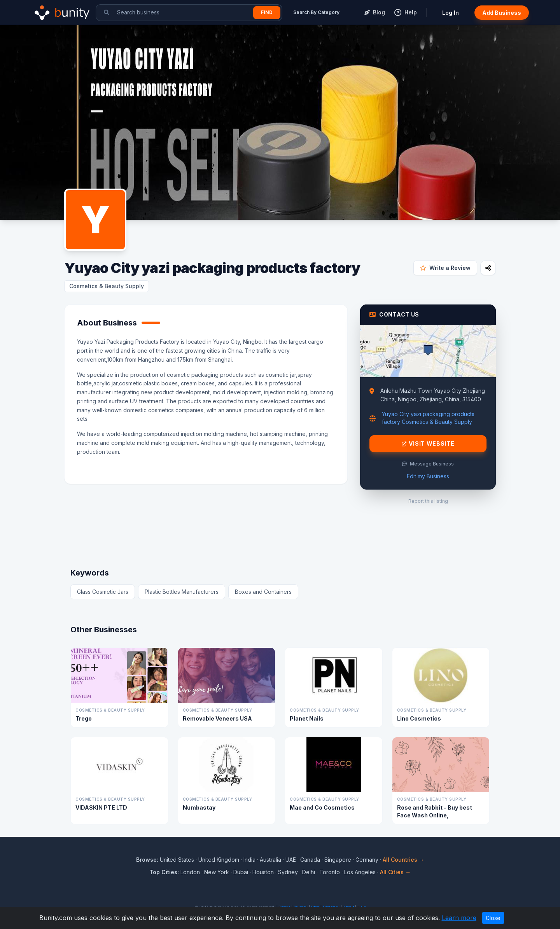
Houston (263, 872)
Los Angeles (360, 872)
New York (217, 872)
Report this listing (428, 501)
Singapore (338, 860)
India (249, 860)
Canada (310, 860)
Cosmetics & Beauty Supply (107, 286)
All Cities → (395, 872)
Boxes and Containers (263, 592)
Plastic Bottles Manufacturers (182, 592)
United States (177, 860)
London (190, 872)
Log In (451, 13)
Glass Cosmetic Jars (103, 592)
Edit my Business (428, 476)
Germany (367, 860)
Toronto (330, 872)
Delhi (309, 872)
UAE (291, 860)
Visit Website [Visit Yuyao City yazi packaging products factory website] (428, 444)
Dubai (241, 872)
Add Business (502, 13)
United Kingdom (219, 860)
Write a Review (445, 268)
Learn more (459, 918)
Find (267, 12)
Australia (270, 860)
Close (493, 918)
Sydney (288, 872)
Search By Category (316, 12)
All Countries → (403, 860)
